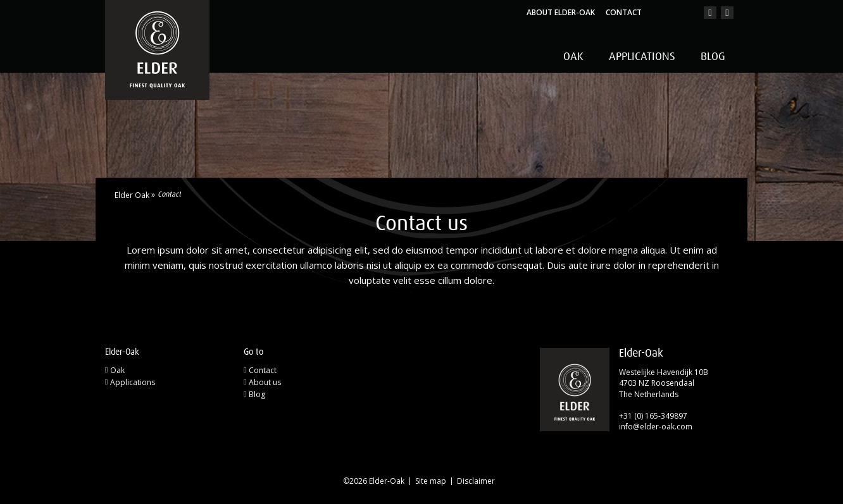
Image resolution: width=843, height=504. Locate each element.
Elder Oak (132, 195)
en (684, 13)
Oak (573, 57)
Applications (642, 57)
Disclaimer (476, 481)
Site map (431, 481)
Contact (624, 12)
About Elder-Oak (561, 12)
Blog (713, 57)
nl (666, 13)
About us (265, 382)
